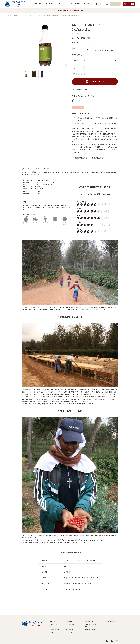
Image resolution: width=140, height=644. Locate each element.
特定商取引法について (90, 624)
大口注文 (87, 4)
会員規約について (89, 622)
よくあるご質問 (70, 624)
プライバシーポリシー (72, 632)
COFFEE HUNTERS (30, 15)
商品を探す (38, 4)
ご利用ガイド (70, 622)
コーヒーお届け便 (74, 4)
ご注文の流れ (70, 627)
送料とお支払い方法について (92, 630)
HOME (8, 15)
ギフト (61, 4)
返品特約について (89, 627)
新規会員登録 (70, 630)
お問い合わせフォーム (112, 622)
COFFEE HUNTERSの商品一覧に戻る (70, 553)
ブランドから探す (17, 15)
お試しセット (51, 4)
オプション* (79, 55)
